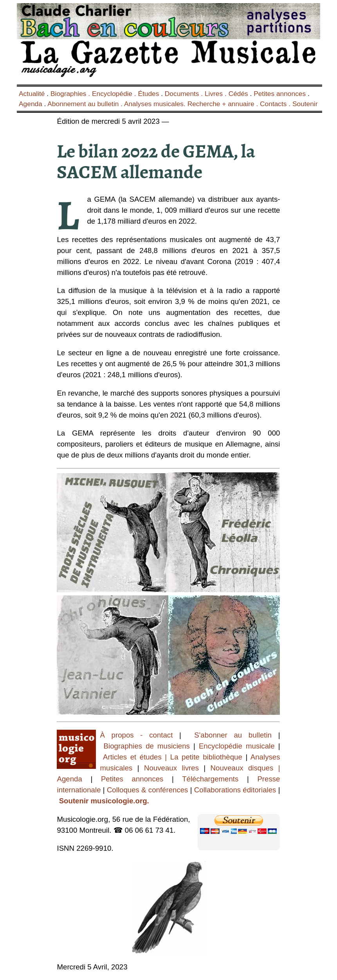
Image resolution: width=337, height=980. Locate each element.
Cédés (238, 94)
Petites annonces (280, 94)
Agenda (31, 104)
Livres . (217, 94)
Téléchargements (210, 779)
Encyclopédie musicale (237, 746)
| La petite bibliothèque (204, 757)
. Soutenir (302, 104)
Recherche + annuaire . (224, 104)
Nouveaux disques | (245, 768)
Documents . (185, 94)
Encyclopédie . (115, 94)
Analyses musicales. (156, 104)
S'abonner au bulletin (233, 735)
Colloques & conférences (147, 790)
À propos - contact (136, 735)
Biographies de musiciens (149, 746)
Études (148, 94)
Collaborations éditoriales (234, 790)
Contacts (273, 104)
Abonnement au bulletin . (86, 104)
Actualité (32, 94)
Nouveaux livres (174, 768)
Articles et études (132, 757)
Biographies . (71, 94)
